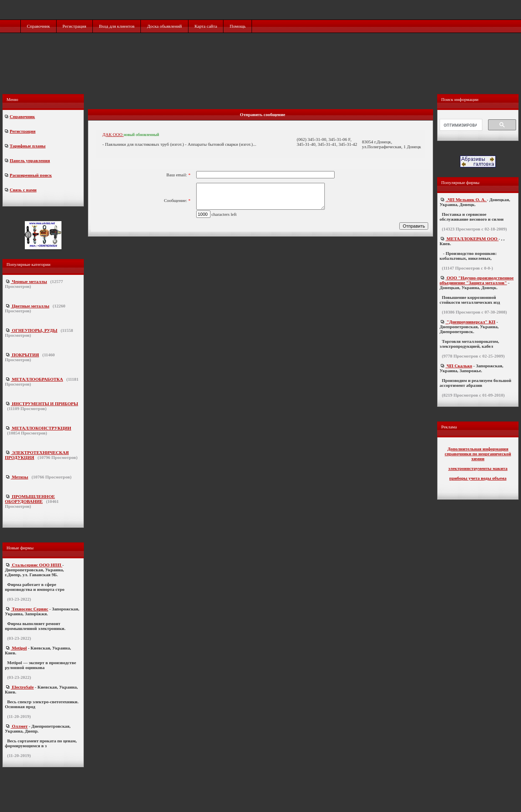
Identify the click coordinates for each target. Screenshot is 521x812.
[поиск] (460, 125)
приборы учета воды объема (478, 478)
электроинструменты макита (478, 468)
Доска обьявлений (164, 26)
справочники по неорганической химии (478, 456)
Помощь (238, 26)
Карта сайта (206, 26)
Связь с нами (23, 190)
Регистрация (74, 26)
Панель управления (30, 160)
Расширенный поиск (31, 175)
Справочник (38, 26)
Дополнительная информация (478, 449)
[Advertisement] (261, 72)
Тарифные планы (28, 146)
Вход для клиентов (117, 26)
